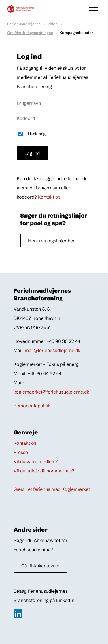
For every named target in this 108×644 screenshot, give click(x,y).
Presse (21, 452)
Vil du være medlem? (36, 461)
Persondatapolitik (32, 406)
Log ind (32, 153)
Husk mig (37, 134)
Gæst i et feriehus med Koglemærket (52, 489)
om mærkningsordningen (30, 33)
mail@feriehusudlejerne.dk (53, 350)
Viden (52, 24)
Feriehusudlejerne (24, 24)
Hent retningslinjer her (51, 241)
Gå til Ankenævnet (40, 566)
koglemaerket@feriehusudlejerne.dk (51, 392)
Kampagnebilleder (76, 33)
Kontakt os (49, 197)
